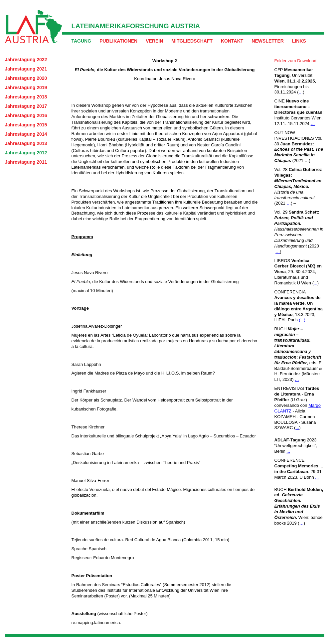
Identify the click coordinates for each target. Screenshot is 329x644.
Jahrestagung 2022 (26, 60)
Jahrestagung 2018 (26, 97)
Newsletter (267, 41)
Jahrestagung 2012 (26, 153)
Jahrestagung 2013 (26, 143)
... (316, 283)
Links (299, 41)
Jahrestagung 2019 (26, 87)
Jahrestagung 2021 (26, 69)
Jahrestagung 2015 (26, 125)
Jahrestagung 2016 (26, 115)
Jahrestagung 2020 (26, 78)
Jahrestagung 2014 (26, 134)
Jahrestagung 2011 (26, 162)
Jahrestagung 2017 (26, 106)
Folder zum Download (295, 61)
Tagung (82, 41)
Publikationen (118, 41)
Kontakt (232, 41)
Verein (154, 41)
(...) (302, 320)
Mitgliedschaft (192, 41)
